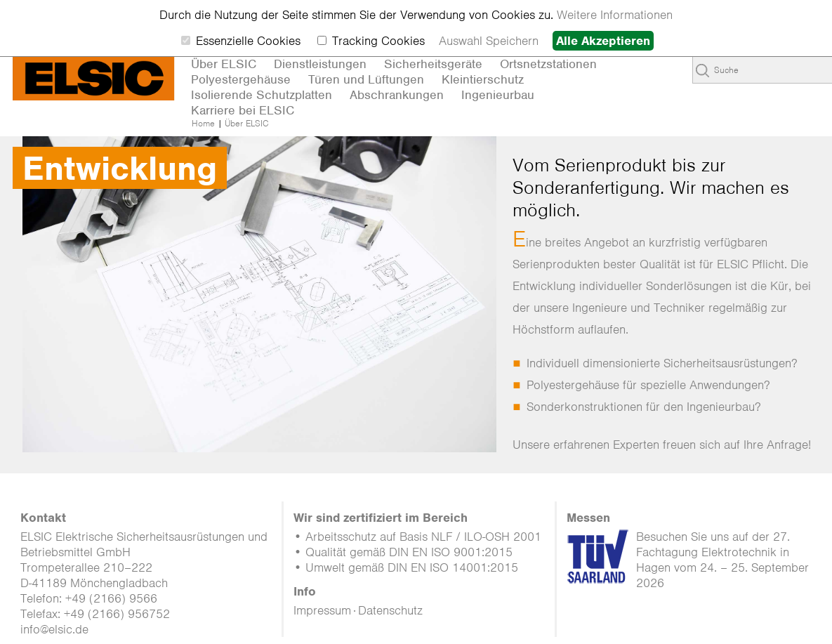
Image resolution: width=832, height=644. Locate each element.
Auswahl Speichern (489, 41)
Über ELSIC (247, 123)
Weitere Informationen (615, 15)
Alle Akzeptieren (603, 41)
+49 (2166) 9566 (111, 598)
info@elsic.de (54, 629)
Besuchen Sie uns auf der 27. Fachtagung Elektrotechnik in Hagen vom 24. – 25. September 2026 (722, 560)
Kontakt (43, 518)
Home (203, 123)
